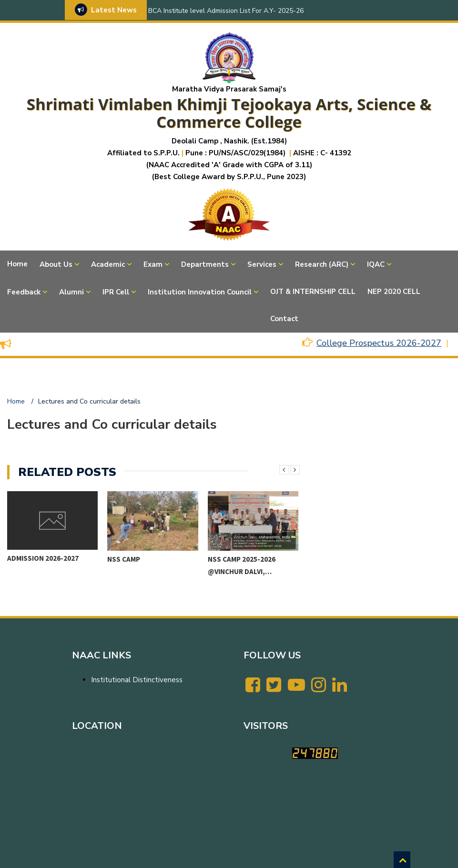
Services (262, 264)
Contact (284, 319)
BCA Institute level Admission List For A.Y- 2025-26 (226, 11)
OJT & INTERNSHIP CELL (313, 292)
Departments (205, 264)
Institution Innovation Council (200, 292)
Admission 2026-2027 (43, 558)
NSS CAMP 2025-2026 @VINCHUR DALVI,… (242, 565)
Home (17, 264)
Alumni (71, 292)
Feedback (24, 292)
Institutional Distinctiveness (137, 680)
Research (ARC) (322, 264)
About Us (56, 264)
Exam (153, 264)
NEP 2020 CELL (394, 292)
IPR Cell (116, 292)
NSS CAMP (124, 559)
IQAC (376, 264)
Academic (108, 264)
